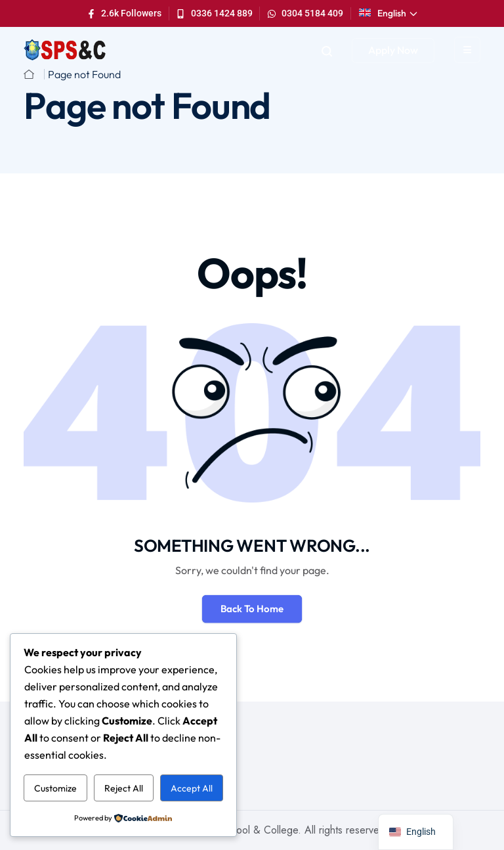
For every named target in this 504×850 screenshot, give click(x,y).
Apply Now (393, 50)
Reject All (124, 788)
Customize (55, 788)
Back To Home (252, 609)
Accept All (192, 788)
